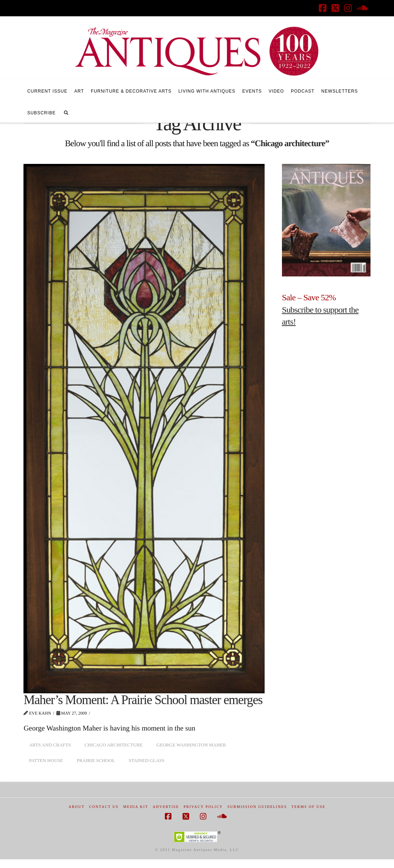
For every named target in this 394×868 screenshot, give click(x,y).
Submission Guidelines (257, 807)
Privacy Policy (203, 807)
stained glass (147, 760)
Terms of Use (308, 807)
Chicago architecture (114, 745)
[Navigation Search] (66, 112)
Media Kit (136, 807)
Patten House (46, 760)
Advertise (166, 807)
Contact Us (104, 807)
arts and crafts (50, 745)
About (77, 807)
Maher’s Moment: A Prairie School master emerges (143, 700)
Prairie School (96, 760)
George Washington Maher (191, 745)
